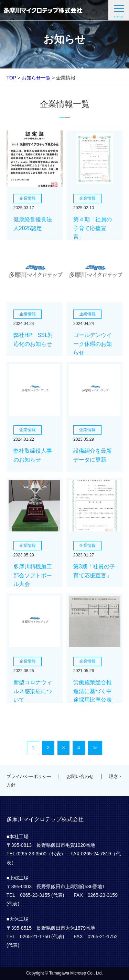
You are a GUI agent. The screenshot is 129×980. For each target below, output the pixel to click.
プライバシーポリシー (29, 776)
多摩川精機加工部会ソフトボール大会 (33, 575)
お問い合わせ (80, 776)
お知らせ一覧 (36, 78)
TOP (11, 78)
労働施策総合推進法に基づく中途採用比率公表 (93, 691)
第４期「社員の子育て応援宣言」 (93, 228)
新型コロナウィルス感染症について (33, 691)
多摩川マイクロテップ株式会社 (43, 10)
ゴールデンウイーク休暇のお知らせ (93, 344)
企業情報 (28, 198)
